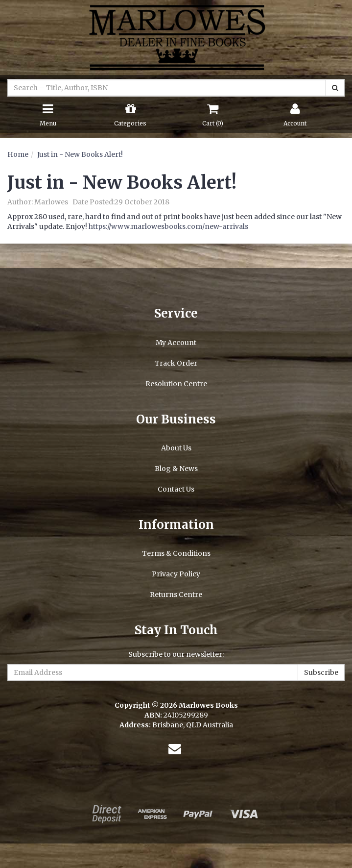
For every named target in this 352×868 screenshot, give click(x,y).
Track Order (176, 363)
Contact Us (176, 489)
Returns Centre (176, 595)
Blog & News (176, 469)
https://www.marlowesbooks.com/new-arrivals (168, 226)
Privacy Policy (176, 574)
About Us (176, 448)
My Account (176, 343)
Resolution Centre (176, 384)
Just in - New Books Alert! (80, 154)
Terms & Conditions (176, 553)
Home (18, 154)
